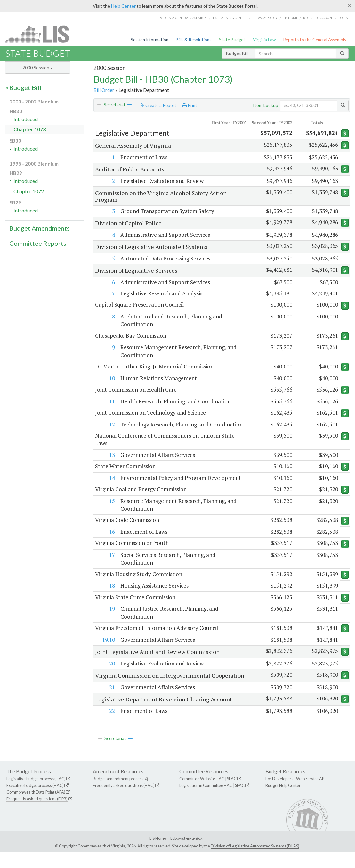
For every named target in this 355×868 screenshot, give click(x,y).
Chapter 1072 (29, 191)
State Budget (232, 40)
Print (190, 105)
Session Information (149, 40)
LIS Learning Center (230, 18)
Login (343, 18)
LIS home (291, 18)
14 (112, 487)
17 (112, 564)
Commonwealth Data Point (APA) (36, 808)
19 (112, 618)
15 (112, 510)
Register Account (318, 18)
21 (112, 703)
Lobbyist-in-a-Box (186, 854)
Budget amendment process (118, 795)
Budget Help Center (283, 801)
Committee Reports (38, 243)
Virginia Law (264, 40)
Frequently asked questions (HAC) (124, 801)
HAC (220, 795)
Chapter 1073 (30, 129)
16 (112, 541)
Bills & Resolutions (194, 40)
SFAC (232, 795)
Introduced (26, 119)
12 (112, 425)
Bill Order (104, 90)
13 (112, 463)
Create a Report (159, 105)
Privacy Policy (265, 18)
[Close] (350, 5)
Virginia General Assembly (183, 18)
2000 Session (38, 67)
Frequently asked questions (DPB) (37, 815)
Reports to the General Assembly (315, 40)
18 (112, 595)
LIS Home (158, 854)
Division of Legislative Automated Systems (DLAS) (255, 862)
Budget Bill (239, 53)
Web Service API (311, 795)
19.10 (108, 649)
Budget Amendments (40, 228)
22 (112, 727)
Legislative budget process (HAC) (36, 795)
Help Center (123, 6)
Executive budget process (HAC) (35, 801)
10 (112, 379)
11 (112, 402)
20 (112, 673)
